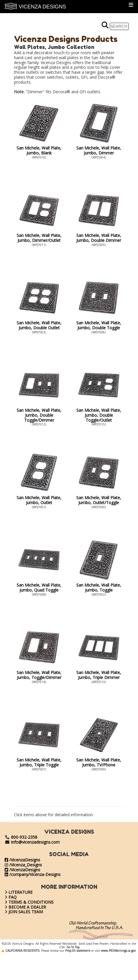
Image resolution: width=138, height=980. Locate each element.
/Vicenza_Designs (23, 865)
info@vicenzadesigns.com (32, 842)
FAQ (11, 897)
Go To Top (73, 972)
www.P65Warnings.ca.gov (118, 976)
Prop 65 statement (78, 976)
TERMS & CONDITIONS (29, 902)
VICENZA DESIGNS (35, 6)
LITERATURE (19, 892)
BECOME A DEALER (25, 907)
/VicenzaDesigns (22, 860)
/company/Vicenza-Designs (33, 874)
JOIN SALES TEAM (24, 912)
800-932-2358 (24, 837)
